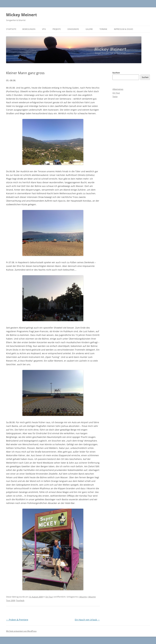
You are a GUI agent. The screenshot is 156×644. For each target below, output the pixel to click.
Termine (103, 29)
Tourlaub (20, 600)
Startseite (11, 29)
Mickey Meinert (21, 15)
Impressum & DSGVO (123, 29)
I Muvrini (83, 597)
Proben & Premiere (17, 620)
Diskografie (73, 29)
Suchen (116, 73)
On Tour (49, 597)
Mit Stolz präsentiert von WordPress (21, 631)
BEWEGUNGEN (29, 29)
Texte (115, 97)
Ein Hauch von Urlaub (87, 620)
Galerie (89, 29)
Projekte (57, 29)
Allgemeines (118, 89)
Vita (44, 29)
